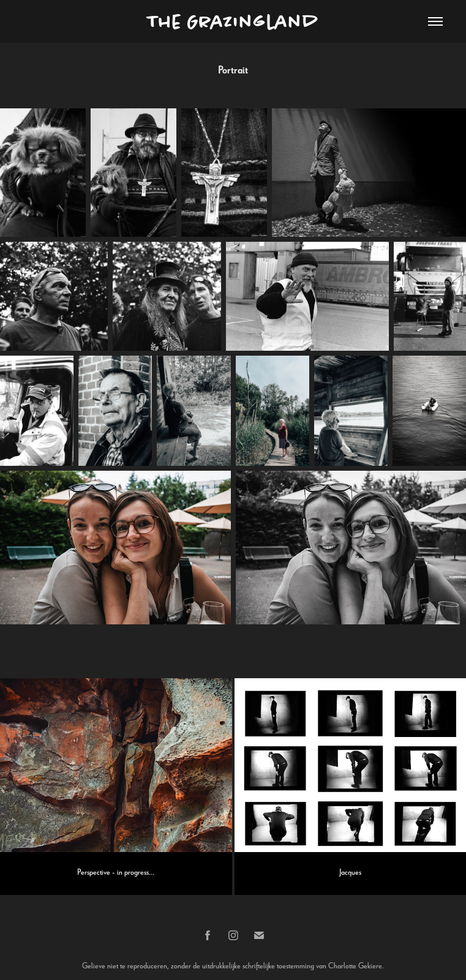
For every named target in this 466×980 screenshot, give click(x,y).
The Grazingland (233, 21)
